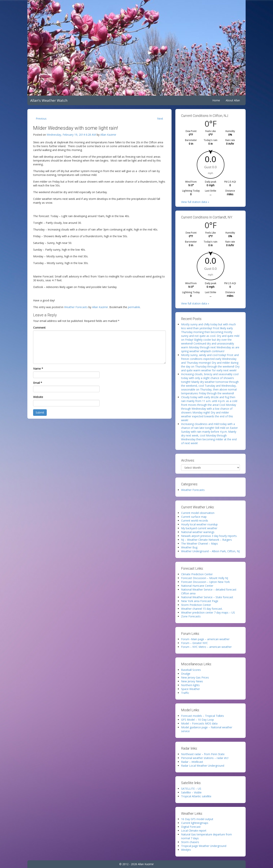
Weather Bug (189, 547)
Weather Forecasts (76, 307)
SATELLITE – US (191, 789)
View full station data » (195, 202)
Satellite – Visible (191, 792)
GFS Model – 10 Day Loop (197, 720)
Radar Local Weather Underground (203, 766)
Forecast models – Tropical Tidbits (203, 716)
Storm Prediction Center (196, 605)
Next (160, 119)
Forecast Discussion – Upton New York (205, 582)
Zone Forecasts (191, 616)
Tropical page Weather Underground (204, 846)
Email (38, 383)
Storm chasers (190, 842)
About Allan (233, 100)
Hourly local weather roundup (199, 524)
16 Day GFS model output (197, 819)
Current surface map (194, 517)
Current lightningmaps (195, 823)
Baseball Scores (191, 670)
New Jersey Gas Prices (195, 677)
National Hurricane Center (197, 586)
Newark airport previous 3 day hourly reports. (209, 536)
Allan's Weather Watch (49, 100)
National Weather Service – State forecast (207, 597)
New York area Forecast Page (200, 601)
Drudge (186, 674)
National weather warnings (198, 532)
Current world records (195, 521)
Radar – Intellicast (192, 762)
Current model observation (198, 513)
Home (216, 100)
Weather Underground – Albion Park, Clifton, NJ (210, 551)
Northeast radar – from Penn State (203, 754)
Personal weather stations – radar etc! (205, 758)
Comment (39, 328)
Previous (41, 119)
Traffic (185, 693)
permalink (134, 307)
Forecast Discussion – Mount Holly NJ (205, 578)
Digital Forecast (191, 827)
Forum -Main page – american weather (205, 639)
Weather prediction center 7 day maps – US (208, 612)
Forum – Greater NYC (195, 643)
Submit (40, 412)
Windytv (186, 850)
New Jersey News (192, 681)
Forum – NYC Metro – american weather (206, 647)
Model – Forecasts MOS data (199, 723)
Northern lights (190, 685)
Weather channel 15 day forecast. (202, 609)
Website (38, 397)
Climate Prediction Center (197, 574)
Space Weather (190, 689)
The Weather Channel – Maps (199, 544)
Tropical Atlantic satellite (196, 796)
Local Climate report (194, 831)
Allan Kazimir (108, 135)
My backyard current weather (199, 528)
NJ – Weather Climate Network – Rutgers (206, 540)
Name (38, 369)
